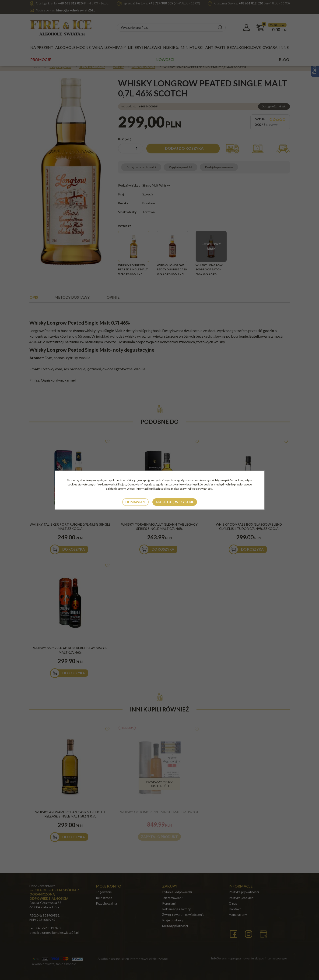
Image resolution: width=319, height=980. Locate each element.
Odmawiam (135, 502)
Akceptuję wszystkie (175, 502)
